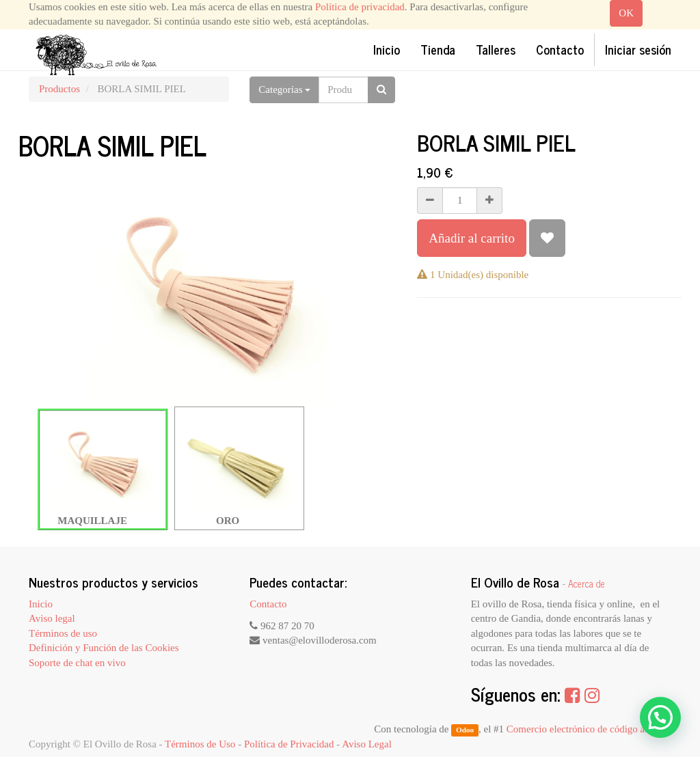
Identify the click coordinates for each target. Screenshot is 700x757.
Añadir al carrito (472, 238)
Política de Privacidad (289, 744)
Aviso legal (52, 618)
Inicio (41, 604)
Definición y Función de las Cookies (104, 648)
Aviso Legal (367, 744)
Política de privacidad (360, 7)
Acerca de (587, 583)
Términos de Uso (200, 744)
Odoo (465, 730)
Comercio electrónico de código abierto (588, 729)
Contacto (268, 604)
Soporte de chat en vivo (77, 663)
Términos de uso (63, 633)
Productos (59, 89)
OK (626, 13)
